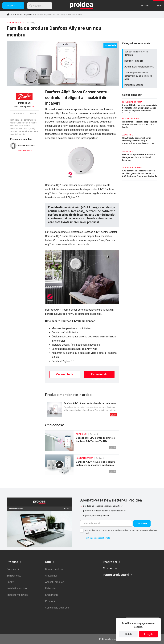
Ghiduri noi (51, 576)
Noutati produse (27, 15)
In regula (149, 634)
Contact (108, 568)
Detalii (129, 634)
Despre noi (110, 562)
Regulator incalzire (140, 61)
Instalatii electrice (17, 588)
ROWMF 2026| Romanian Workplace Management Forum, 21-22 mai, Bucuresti (140, 156)
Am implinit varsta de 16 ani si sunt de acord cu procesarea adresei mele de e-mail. (121, 532)
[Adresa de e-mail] (106, 523)
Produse (12, 562)
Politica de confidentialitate (98, 538)
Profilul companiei (24, 105)
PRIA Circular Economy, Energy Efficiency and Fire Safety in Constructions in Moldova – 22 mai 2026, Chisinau (140, 140)
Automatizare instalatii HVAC (140, 67)
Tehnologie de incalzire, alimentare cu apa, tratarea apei (140, 76)
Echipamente (14, 576)
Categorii (10, 6)
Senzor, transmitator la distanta (140, 53)
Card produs (82, 409)
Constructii (13, 569)
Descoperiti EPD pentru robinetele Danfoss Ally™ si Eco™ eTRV (82, 441)
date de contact (25, 151)
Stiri (15, 15)
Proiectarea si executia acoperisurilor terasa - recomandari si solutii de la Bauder (140, 123)
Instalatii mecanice (140, 85)
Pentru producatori (116, 575)
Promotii (50, 601)
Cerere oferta (65, 374)
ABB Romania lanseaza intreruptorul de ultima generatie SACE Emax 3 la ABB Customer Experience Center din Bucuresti (140, 172)
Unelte (10, 582)
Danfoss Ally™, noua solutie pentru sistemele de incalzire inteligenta (82, 465)
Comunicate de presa (57, 608)
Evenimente (52, 595)
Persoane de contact (99, 375)
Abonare (143, 523)
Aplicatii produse (55, 582)
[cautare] (41, 6)
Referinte (50, 588)
